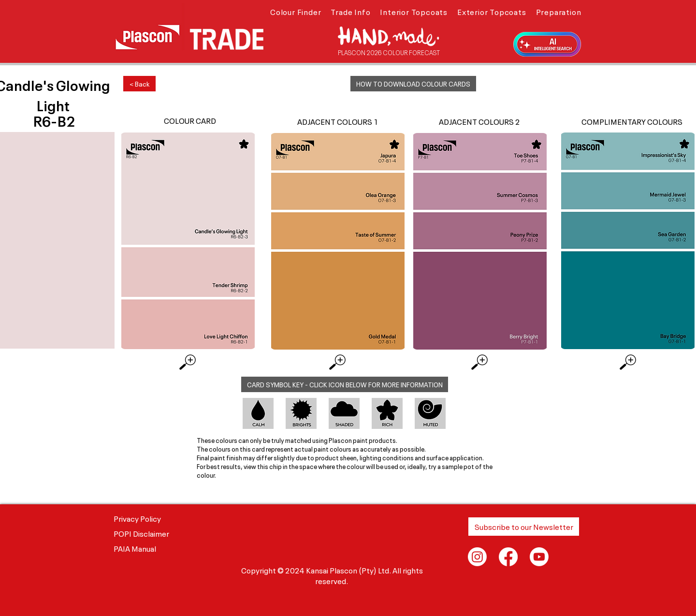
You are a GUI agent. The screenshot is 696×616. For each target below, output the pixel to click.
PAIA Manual (135, 548)
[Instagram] (477, 557)
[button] (296, 11)
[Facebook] (508, 557)
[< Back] (139, 84)
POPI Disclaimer (141, 533)
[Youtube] (539, 557)
